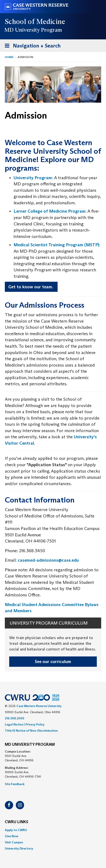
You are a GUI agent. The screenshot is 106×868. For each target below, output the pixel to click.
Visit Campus (14, 842)
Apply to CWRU (16, 830)
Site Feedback (15, 784)
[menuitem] (53, 830)
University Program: (33, 178)
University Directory (19, 848)
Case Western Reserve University (39, 706)
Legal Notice (14, 724)
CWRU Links (17, 822)
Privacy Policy (35, 724)
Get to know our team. (31, 287)
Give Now (11, 836)
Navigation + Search (31, 47)
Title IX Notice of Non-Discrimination (31, 731)
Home (9, 57)
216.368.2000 (15, 718)
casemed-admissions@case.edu (48, 560)
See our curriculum (53, 662)
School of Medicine (35, 22)
